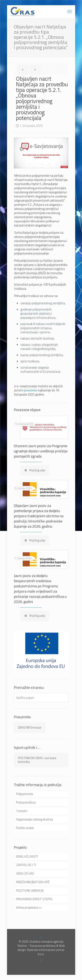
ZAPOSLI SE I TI (26, 865)
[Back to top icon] (41, 937)
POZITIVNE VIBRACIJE (30, 891)
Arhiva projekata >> (29, 908)
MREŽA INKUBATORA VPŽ (33, 882)
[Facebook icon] (41, 960)
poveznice (31, 390)
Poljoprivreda (25, 794)
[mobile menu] (70, 11)
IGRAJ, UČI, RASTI (27, 856)
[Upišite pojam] (41, 698)
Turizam (22, 811)
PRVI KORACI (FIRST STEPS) (34, 899)
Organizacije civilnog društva (34, 819)
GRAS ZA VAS (25, 873)
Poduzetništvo (26, 802)
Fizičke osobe (25, 828)
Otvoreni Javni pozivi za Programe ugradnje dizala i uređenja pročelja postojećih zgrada (41, 451)
